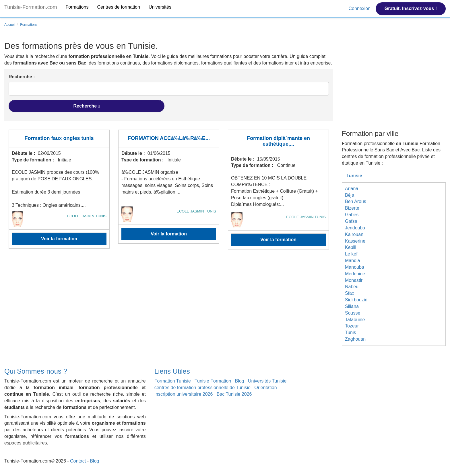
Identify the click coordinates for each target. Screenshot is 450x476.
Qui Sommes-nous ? (36, 371)
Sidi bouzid (356, 300)
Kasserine (355, 241)
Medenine (355, 274)
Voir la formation (59, 239)
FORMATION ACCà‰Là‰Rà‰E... (169, 138)
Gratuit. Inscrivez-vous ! (411, 8)
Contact (78, 461)
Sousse (353, 313)
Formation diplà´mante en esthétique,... (278, 141)
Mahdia (352, 261)
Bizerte (352, 208)
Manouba (355, 267)
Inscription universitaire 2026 (184, 394)
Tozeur (352, 326)
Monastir (354, 280)
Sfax (350, 293)
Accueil (10, 25)
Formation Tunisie (173, 381)
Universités (160, 7)
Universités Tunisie (267, 381)
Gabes (352, 215)
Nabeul (352, 287)
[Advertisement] (394, 84)
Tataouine (355, 320)
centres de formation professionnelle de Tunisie (202, 388)
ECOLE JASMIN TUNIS (87, 216)
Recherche (86, 106)
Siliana (352, 306)
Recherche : (22, 77)
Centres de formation (118, 7)
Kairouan (354, 234)
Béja (350, 195)
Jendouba (355, 228)
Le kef (351, 254)
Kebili (351, 247)
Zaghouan (355, 339)
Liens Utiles (172, 371)
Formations (77, 7)
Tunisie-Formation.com (31, 7)
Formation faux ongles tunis (59, 138)
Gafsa (351, 221)
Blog (240, 381)
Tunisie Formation (213, 381)
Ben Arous (356, 201)
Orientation (265, 388)
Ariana (352, 189)
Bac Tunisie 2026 (234, 394)
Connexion (360, 8)
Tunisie (354, 176)
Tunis (351, 332)
